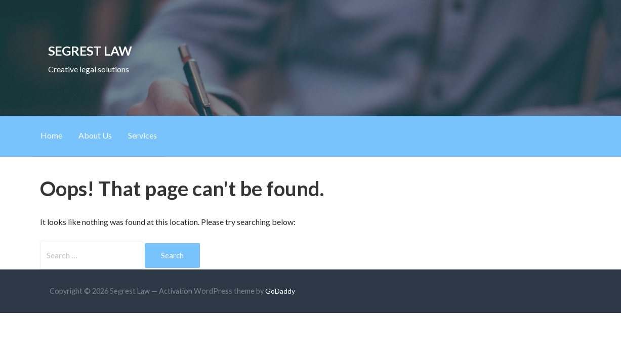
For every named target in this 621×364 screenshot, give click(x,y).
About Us (95, 135)
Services (142, 135)
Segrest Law (90, 51)
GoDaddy (280, 291)
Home (51, 135)
